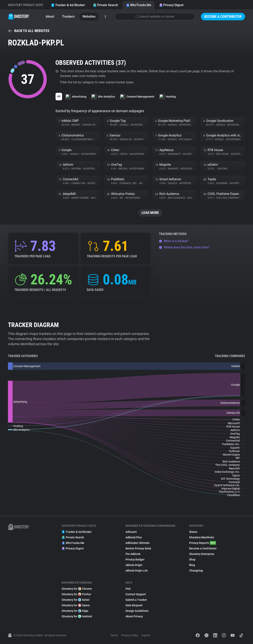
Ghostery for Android (77, 616)
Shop (192, 559)
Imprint (146, 635)
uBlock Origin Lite (137, 571)
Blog (192, 565)
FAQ (128, 589)
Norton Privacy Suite (138, 548)
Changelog (196, 571)
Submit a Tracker (136, 600)
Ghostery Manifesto (202, 537)
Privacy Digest (171, 5)
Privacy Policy (130, 635)
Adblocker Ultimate (138, 543)
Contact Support (136, 594)
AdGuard (131, 532)
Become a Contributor (223, 16)
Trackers (68, 16)
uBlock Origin (134, 565)
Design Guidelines (137, 611)
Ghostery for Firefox (76, 594)
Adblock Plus (134, 537)
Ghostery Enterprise (202, 554)
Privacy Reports (203, 543)
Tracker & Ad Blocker (68, 5)
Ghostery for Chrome (77, 589)
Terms (114, 635)
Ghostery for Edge (75, 611)
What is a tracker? (174, 241)
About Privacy (134, 616)
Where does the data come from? (184, 247)
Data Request (134, 605)
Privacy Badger (135, 559)
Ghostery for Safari (76, 600)
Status (193, 532)
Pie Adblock (133, 554)
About (50, 16)
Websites (89, 16)
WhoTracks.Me (139, 5)
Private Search (105, 5)
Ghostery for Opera (76, 605)
